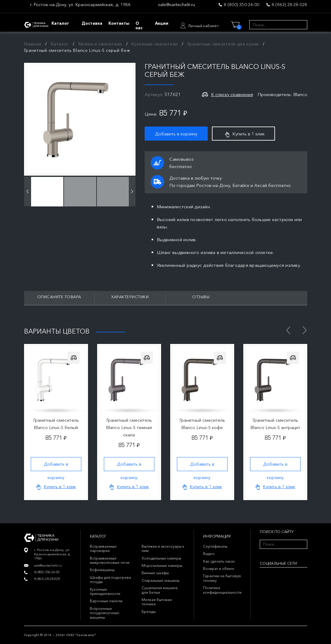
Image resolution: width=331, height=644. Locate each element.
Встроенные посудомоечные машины (105, 613)
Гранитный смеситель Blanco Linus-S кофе (202, 424)
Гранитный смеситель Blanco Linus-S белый (56, 424)
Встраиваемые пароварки (103, 548)
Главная (33, 44)
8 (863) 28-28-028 (289, 5)
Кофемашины (102, 570)
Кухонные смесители (155, 44)
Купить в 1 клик (245, 134)
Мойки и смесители (100, 44)
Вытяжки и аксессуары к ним (163, 548)
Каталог (60, 44)
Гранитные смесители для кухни (223, 44)
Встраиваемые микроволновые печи (110, 560)
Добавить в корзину (176, 134)
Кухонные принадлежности (105, 591)
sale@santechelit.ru (176, 5)
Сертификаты (215, 546)
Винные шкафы (155, 573)
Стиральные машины (160, 580)
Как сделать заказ (219, 561)
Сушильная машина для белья (160, 590)
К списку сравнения (232, 94)
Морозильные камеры (162, 565)
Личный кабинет (203, 26)
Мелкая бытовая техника (157, 602)
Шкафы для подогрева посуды (110, 580)
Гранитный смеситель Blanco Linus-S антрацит (275, 424)
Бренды (149, 612)
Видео (209, 554)
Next (305, 330)
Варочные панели (106, 601)
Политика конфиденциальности (222, 590)
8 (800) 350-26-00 (241, 5)
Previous (288, 330)
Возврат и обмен (219, 569)
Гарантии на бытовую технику (222, 578)
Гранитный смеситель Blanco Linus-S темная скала (129, 427)
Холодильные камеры (161, 558)
